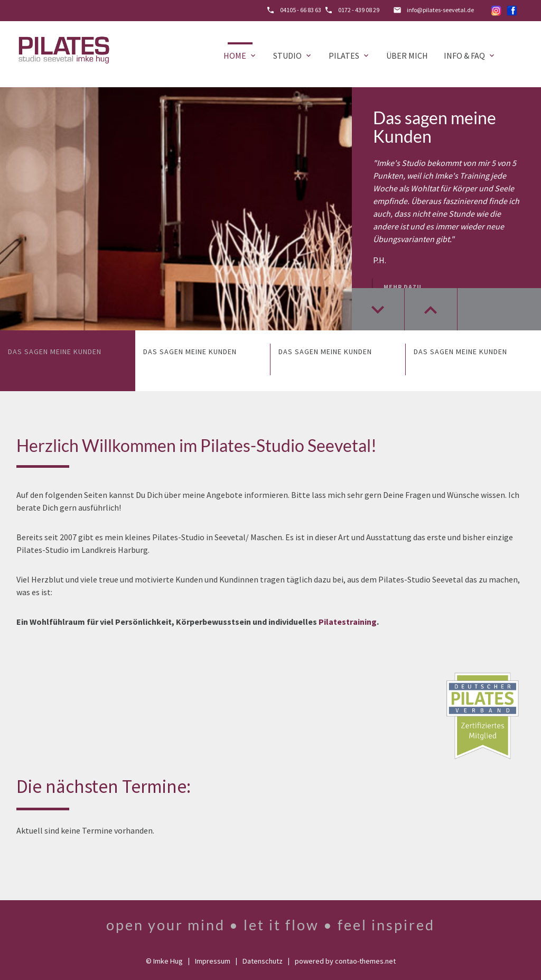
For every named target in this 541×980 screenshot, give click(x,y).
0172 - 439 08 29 (359, 10)
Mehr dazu (403, 287)
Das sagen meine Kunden (435, 127)
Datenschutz (263, 961)
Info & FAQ (470, 56)
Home (240, 56)
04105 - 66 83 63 (301, 10)
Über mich (407, 56)
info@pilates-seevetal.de (440, 10)
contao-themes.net (365, 961)
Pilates (349, 56)
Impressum (213, 961)
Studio (293, 56)
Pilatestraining (348, 622)
